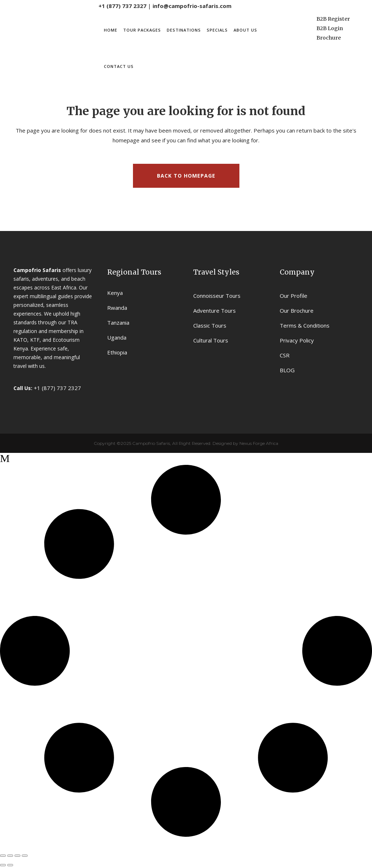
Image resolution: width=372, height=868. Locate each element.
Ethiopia (117, 352)
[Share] (17, 856)
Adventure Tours (215, 311)
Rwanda (117, 308)
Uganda (117, 337)
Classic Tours (210, 325)
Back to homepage (186, 176)
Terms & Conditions (305, 325)
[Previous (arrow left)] (3, 865)
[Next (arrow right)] (10, 865)
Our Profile (294, 296)
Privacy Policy (297, 340)
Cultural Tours (211, 340)
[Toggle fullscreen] (10, 856)
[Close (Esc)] (25, 856)
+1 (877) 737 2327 (122, 6)
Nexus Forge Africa (258, 443)
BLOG (287, 370)
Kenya (115, 293)
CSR (285, 355)
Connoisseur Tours (217, 296)
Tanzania (118, 323)
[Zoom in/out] (3, 856)
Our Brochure (297, 311)
